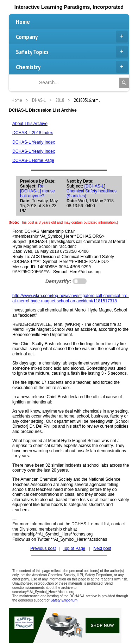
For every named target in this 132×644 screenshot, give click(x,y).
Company (72, 37)
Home (23, 22)
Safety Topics (72, 52)
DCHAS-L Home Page (33, 160)
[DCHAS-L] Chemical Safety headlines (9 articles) (92, 191)
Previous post (43, 548)
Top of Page (74, 548)
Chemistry (72, 67)
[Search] (124, 83)
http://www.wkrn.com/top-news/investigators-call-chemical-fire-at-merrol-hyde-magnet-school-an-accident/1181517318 (71, 298)
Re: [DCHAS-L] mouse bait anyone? (37, 191)
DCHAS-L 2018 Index (33, 133)
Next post (102, 548)
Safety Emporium (64, 600)
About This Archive (30, 124)
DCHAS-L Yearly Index (34, 142)
